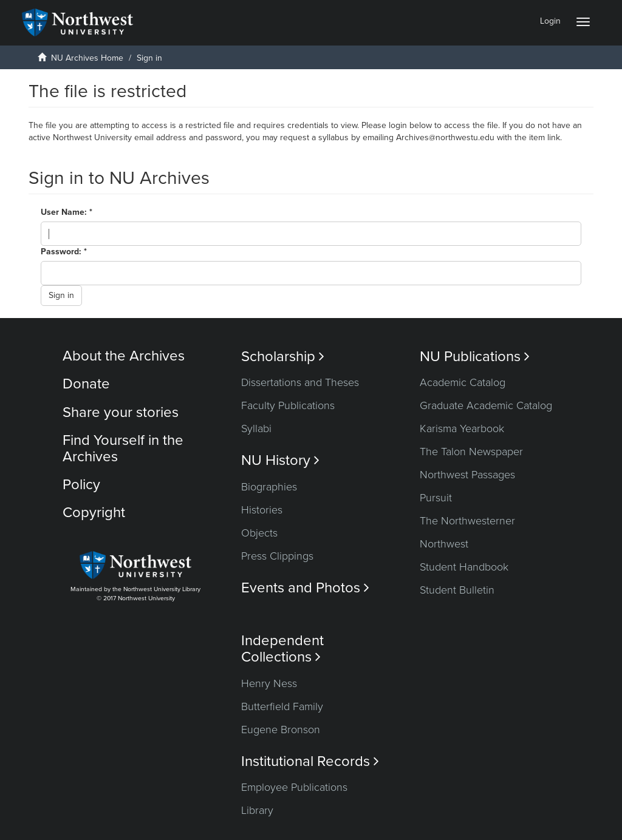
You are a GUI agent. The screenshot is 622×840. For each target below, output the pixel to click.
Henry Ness (269, 683)
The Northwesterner (467, 521)
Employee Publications (294, 787)
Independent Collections (282, 649)
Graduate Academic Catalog (486, 405)
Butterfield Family (282, 706)
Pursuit (436, 498)
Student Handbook (464, 567)
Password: (62, 252)
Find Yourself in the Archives (123, 448)
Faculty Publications (288, 405)
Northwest (444, 544)
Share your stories (121, 412)
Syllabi (256, 428)
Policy (81, 485)
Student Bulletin (457, 590)
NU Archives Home (87, 58)
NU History (280, 460)
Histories (262, 510)
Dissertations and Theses (300, 382)
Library (257, 810)
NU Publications (475, 357)
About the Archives (124, 356)
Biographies (269, 487)
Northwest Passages (467, 475)
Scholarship (283, 357)
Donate (86, 384)
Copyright (94, 513)
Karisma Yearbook (462, 428)
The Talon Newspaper (471, 452)
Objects (259, 533)
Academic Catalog (463, 382)
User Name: (65, 212)
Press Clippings (277, 556)
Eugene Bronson (281, 730)
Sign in (61, 295)
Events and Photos (305, 588)
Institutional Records (310, 761)
